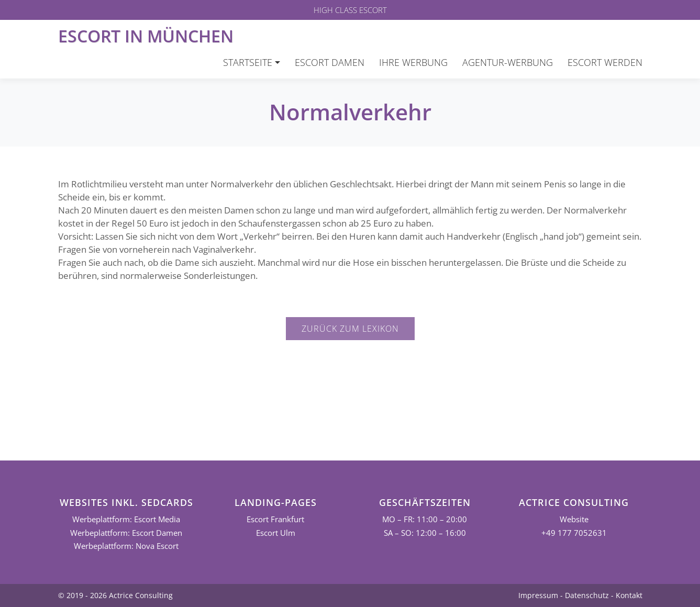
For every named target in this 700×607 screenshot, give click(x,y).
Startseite (248, 62)
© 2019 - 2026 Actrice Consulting (115, 595)
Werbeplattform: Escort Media (126, 519)
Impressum (538, 595)
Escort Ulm (276, 533)
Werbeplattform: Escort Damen (126, 533)
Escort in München (146, 36)
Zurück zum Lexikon (350, 329)
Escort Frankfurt (275, 519)
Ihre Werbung (413, 62)
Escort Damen (330, 62)
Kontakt (629, 595)
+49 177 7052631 (574, 533)
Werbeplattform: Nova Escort (126, 546)
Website (574, 519)
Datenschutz (587, 595)
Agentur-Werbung (508, 62)
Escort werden (605, 62)
